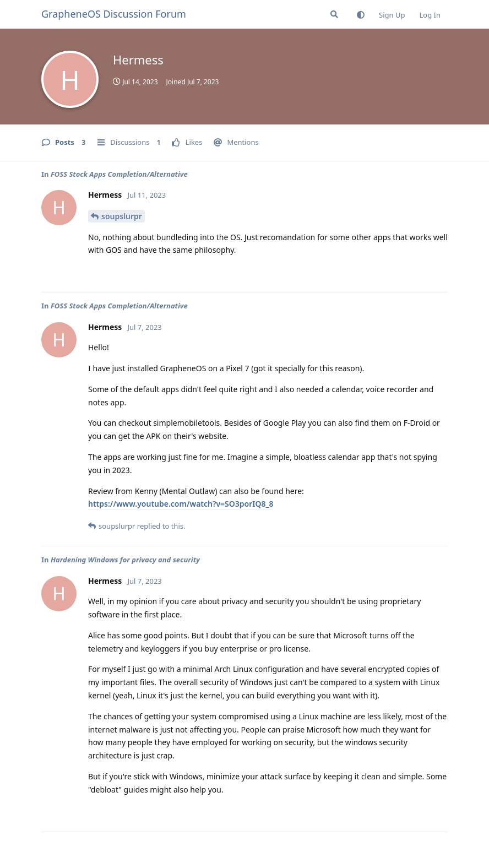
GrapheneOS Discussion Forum (114, 14)
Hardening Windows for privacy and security (125, 560)
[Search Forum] (334, 14)
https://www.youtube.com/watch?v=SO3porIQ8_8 (181, 504)
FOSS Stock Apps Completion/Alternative (119, 174)
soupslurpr (122, 216)
